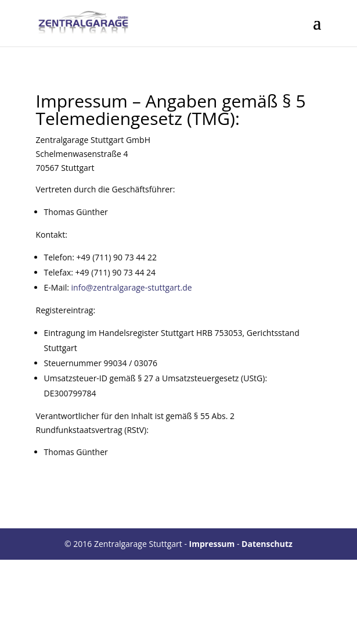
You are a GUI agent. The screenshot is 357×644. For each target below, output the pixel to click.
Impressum (212, 544)
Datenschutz (267, 544)
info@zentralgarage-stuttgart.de (132, 287)
